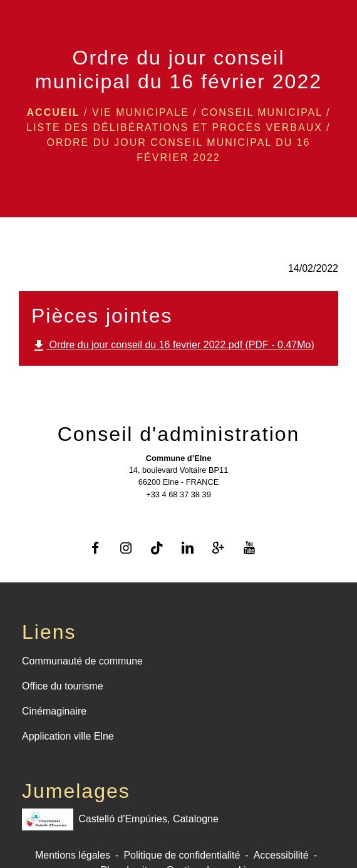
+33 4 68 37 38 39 (178, 494)
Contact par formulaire (178, 513)
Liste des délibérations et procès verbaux (174, 127)
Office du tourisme (63, 686)
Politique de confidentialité (182, 855)
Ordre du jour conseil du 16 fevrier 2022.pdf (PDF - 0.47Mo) (173, 346)
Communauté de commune (82, 661)
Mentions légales (73, 855)
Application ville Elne (68, 736)
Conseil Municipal (261, 112)
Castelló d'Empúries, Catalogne (120, 819)
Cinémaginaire (54, 711)
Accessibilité (281, 855)
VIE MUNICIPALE (141, 112)
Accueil (54, 112)
